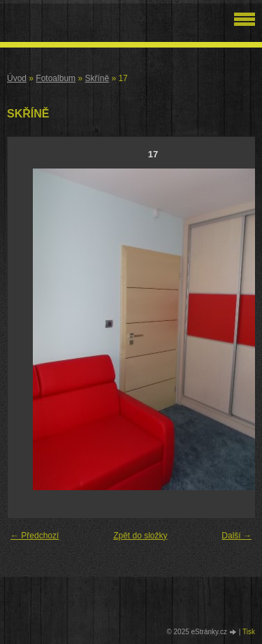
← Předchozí (35, 536)
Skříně (97, 78)
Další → (236, 536)
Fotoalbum (56, 78)
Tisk (249, 632)
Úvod (17, 78)
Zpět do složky (140, 536)
